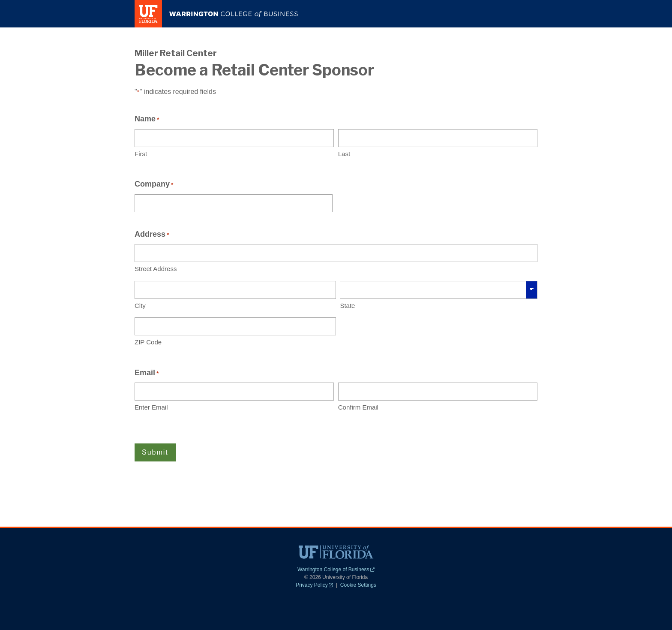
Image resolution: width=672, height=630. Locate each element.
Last (344, 154)
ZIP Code (148, 342)
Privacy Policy (314, 585)
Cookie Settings (358, 585)
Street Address (156, 269)
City (140, 306)
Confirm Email (358, 407)
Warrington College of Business (336, 570)
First (141, 154)
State (347, 306)
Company (154, 184)
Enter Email (151, 407)
